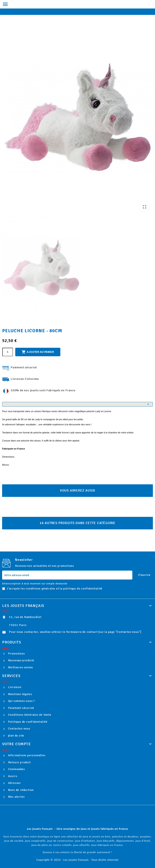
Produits (12, 642)
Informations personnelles (26, 755)
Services (11, 676)
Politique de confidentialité (27, 722)
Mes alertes (16, 797)
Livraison (14, 687)
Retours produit (19, 762)
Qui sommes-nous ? (21, 701)
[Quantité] (8, 352)
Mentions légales (20, 694)
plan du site (16, 736)
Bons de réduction (20, 790)
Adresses (14, 783)
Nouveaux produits (21, 660)
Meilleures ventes (20, 667)
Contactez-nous (19, 729)
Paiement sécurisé (21, 708)
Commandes (16, 769)
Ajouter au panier (38, 352)
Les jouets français (23, 606)
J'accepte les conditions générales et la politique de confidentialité (54, 589)
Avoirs (12, 776)
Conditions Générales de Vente (29, 715)
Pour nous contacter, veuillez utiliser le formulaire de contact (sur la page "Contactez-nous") (75, 632)
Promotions (16, 654)
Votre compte (17, 744)
